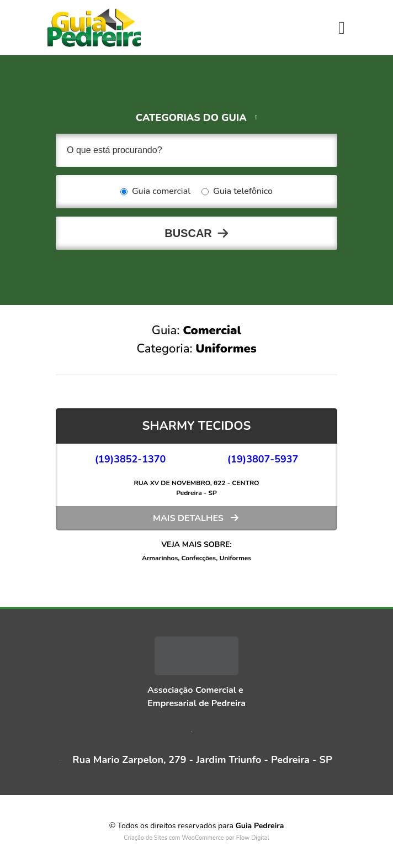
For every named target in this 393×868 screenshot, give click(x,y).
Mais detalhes (188, 518)
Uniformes (235, 558)
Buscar (188, 233)
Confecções (198, 558)
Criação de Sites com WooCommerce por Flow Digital (197, 838)
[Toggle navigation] (342, 28)
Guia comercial (155, 192)
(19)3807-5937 (263, 459)
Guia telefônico (237, 192)
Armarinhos (160, 558)
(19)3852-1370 (131, 459)
